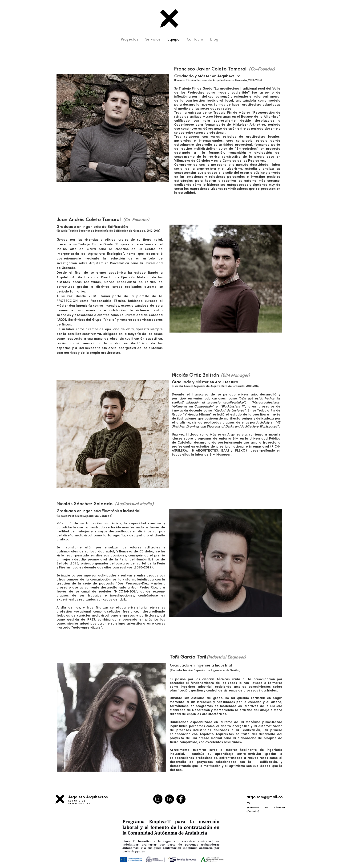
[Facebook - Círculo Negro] (181, 799)
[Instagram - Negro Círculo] (158, 799)
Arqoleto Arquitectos (88, 797)
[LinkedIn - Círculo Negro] (169, 799)
